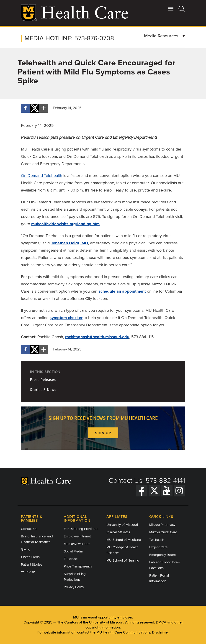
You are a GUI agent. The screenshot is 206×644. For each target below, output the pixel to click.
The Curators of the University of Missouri (90, 622)
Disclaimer (160, 632)
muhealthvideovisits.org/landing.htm (65, 224)
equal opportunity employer (110, 617)
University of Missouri (122, 525)
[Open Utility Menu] (171, 9)
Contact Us (126, 481)
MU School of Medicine (124, 540)
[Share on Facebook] (26, 108)
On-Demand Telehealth (42, 176)
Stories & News (43, 390)
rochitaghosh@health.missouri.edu (97, 337)
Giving (26, 549)
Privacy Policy (74, 587)
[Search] (182, 9)
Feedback (71, 559)
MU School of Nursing (123, 560)
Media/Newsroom (77, 544)
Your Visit (28, 572)
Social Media (73, 551)
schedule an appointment (122, 291)
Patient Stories (32, 565)
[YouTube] (167, 491)
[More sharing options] (44, 108)
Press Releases (43, 380)
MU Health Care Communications (123, 632)
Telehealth (157, 540)
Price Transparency (78, 566)
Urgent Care (158, 547)
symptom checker (66, 318)
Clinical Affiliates (118, 532)
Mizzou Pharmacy (162, 525)
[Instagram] (179, 491)
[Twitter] (154, 491)
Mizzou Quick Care (163, 532)
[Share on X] (35, 108)
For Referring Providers (81, 529)
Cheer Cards (30, 557)
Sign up (103, 433)
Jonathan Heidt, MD (69, 243)
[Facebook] (142, 491)
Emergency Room (162, 555)
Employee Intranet (77, 536)
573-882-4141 (165, 481)
